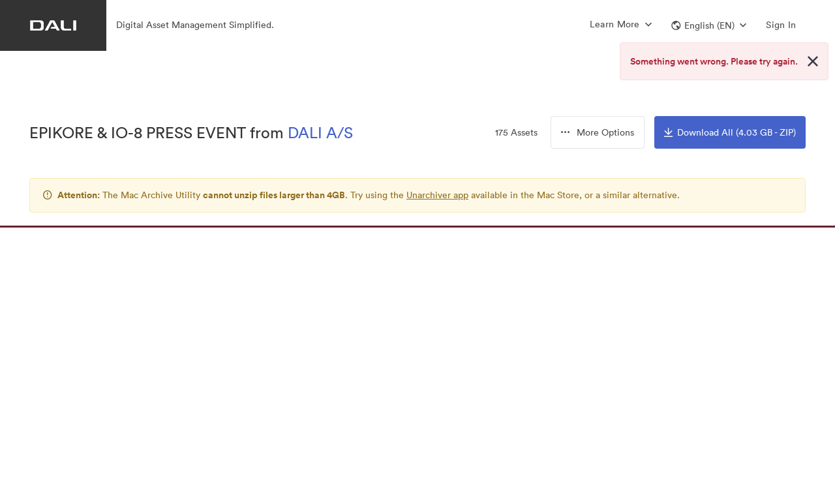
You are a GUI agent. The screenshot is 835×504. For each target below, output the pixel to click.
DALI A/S (320, 132)
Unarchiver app (437, 195)
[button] (709, 25)
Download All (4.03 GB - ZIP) (730, 132)
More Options (598, 132)
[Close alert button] (813, 61)
